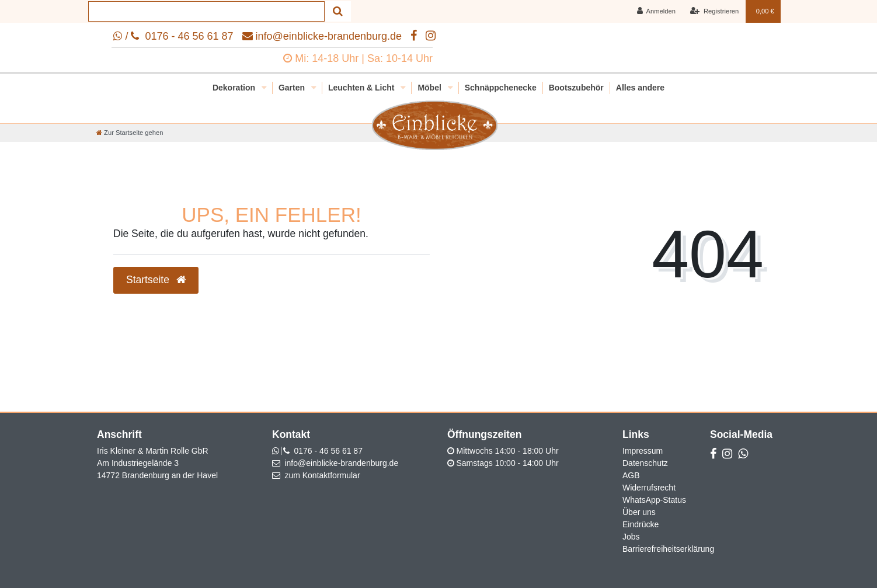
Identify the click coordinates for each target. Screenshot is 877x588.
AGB (631, 475)
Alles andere (640, 88)
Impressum (643, 451)
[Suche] (338, 11)
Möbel (430, 88)
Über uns (639, 512)
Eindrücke (641, 524)
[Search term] (206, 11)
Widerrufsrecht (649, 488)
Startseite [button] (156, 280)
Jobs (631, 537)
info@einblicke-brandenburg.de (322, 36)
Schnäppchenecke (501, 88)
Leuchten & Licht (362, 88)
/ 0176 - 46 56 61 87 (173, 36)
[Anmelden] (656, 11)
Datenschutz (645, 463)
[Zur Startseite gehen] (130, 133)
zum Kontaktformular (322, 475)
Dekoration (235, 88)
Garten (293, 88)
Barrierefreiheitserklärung (668, 549)
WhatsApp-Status (654, 500)
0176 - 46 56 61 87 (328, 451)
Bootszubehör (576, 88)
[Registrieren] (714, 11)
